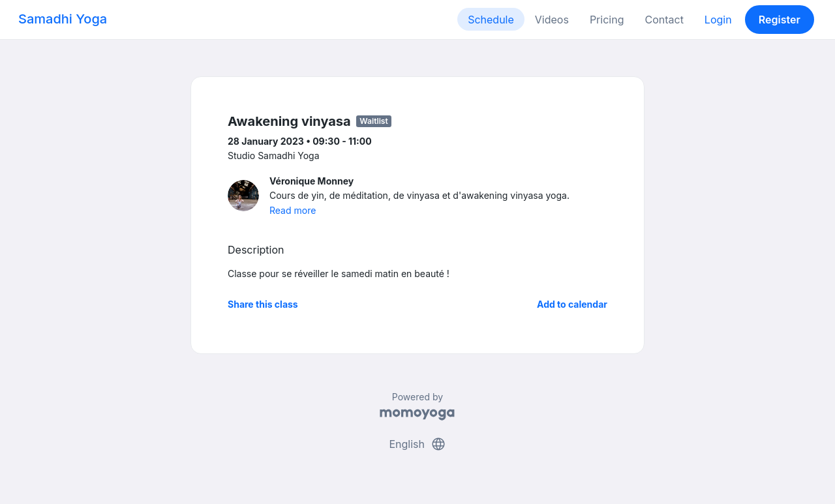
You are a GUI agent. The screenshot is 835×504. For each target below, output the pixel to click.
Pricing (607, 20)
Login (718, 20)
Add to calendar (572, 304)
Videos (552, 20)
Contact (664, 20)
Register (780, 20)
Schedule (491, 20)
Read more (293, 210)
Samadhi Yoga (63, 19)
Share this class (263, 304)
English (417, 444)
